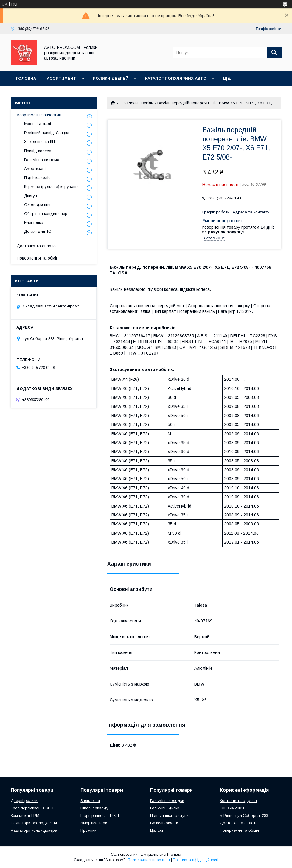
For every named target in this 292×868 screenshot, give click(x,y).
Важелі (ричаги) (165, 823)
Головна (26, 78)
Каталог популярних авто (176, 78)
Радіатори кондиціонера (34, 830)
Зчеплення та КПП (41, 142)
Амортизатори (94, 823)
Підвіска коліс (37, 178)
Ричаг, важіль (140, 103)
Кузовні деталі (38, 124)
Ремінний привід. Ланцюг (47, 133)
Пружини (88, 830)
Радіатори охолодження (34, 823)
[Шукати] (274, 53)
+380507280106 (234, 808)
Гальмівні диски (165, 808)
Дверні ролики (24, 801)
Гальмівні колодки (167, 801)
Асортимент (62, 78)
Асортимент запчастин (39, 115)
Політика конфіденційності (195, 860)
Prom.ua (174, 855)
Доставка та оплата (36, 246)
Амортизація (36, 169)
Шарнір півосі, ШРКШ (100, 815)
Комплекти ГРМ (25, 815)
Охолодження (37, 205)
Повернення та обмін (38, 258)
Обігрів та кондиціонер (46, 214)
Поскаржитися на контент (149, 860)
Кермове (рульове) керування (52, 186)
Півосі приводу (94, 808)
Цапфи (157, 830)
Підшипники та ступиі (170, 815)
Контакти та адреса (238, 801)
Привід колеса (38, 151)
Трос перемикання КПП (32, 808)
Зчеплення (90, 801)
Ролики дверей (111, 78)
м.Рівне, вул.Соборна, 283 (244, 815)
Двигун (31, 196)
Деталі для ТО (38, 231)
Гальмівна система (42, 160)
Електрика (34, 223)
